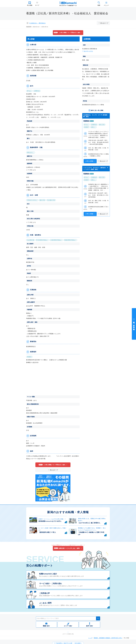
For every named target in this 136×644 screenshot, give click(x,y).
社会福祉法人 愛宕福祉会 (37, 23)
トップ (90, 638)
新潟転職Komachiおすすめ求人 (50, 521)
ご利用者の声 (44, 593)
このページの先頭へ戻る (68, 634)
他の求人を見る (88, 51)
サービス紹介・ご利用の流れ (51, 584)
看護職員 (86, 121)
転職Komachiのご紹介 (48, 574)
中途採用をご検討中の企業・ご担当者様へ (134, 325)
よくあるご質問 (45, 603)
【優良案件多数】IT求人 (47, 532)
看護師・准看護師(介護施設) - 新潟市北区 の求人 (108, 638)
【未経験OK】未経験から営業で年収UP (91, 533)
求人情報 (30, 5)
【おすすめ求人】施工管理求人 (89, 523)
